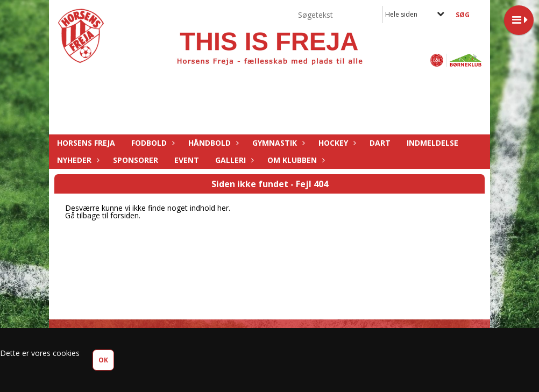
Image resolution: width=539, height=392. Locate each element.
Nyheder (77, 160)
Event (187, 160)
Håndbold (212, 143)
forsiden (125, 215)
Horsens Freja (86, 143)
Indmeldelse (432, 143)
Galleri (233, 160)
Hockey (336, 143)
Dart (380, 143)
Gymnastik (277, 143)
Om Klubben (295, 160)
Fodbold (152, 143)
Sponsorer (136, 160)
